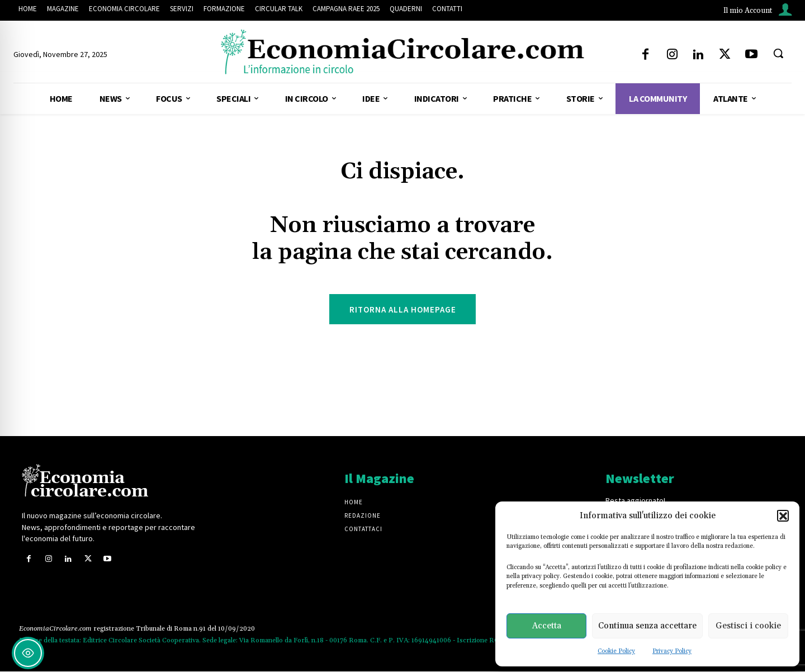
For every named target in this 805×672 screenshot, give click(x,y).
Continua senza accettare (647, 626)
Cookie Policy (616, 651)
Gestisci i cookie (748, 626)
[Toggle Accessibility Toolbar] (28, 653)
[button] (783, 515)
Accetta (547, 626)
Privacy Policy (672, 651)
